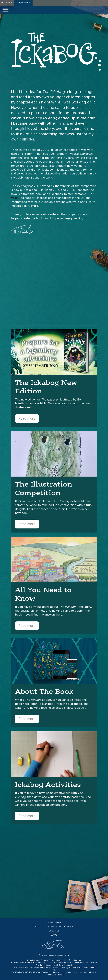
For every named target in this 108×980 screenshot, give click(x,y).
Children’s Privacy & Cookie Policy (54, 927)
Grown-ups (7, 3)
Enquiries (54, 931)
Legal (54, 935)
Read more (27, 418)
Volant (15, 198)
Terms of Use (54, 923)
